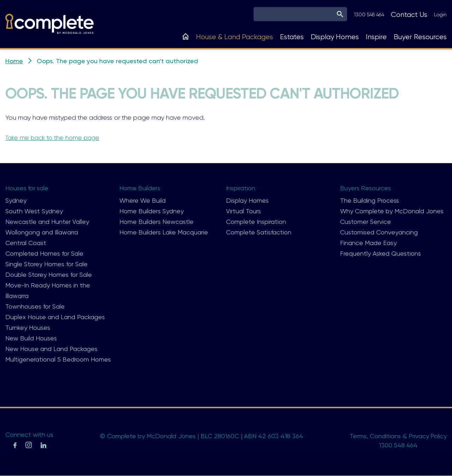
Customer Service (365, 222)
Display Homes (335, 37)
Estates (292, 37)
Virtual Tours (243, 211)
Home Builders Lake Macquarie (164, 232)
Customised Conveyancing (379, 232)
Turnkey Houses (28, 328)
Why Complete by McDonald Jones (392, 211)
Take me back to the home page (54, 138)
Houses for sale (27, 188)
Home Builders (140, 188)
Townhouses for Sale (35, 306)
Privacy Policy (427, 436)
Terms (358, 436)
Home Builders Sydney (151, 211)
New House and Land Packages (51, 349)
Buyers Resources (366, 188)
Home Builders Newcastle (156, 222)
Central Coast (26, 243)
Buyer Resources (420, 37)
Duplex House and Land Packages (55, 317)
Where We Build (142, 200)
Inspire (376, 37)
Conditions (385, 436)
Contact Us (409, 15)
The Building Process (370, 200)
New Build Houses (31, 338)
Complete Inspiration (256, 222)
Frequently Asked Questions (380, 253)
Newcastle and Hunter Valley (47, 222)
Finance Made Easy (368, 243)
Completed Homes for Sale (44, 253)
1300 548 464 (369, 14)
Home (14, 61)
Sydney (16, 200)
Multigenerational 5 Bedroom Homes (58, 359)
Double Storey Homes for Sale (49, 275)
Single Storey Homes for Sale (46, 264)
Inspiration (241, 188)
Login (440, 14)
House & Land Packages (234, 37)
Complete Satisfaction (259, 232)
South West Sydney (34, 211)
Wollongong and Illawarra (42, 232)
